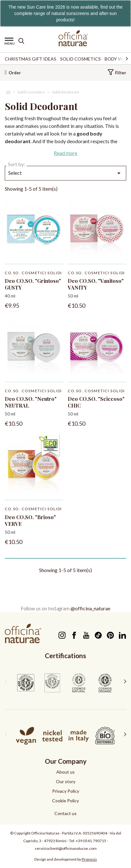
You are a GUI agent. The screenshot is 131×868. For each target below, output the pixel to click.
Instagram (62, 635)
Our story (66, 781)
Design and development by (66, 859)
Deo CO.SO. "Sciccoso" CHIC (96, 402)
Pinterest (110, 635)
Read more (65, 153)
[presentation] (6, 681)
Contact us (65, 813)
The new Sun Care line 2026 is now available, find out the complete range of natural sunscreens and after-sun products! (65, 13)
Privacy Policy (66, 791)
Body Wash (118, 59)
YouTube (86, 635)
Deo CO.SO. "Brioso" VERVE (30, 520)
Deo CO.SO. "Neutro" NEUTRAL (31, 402)
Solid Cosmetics (80, 59)
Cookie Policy (65, 801)
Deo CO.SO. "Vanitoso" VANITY (96, 284)
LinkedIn (122, 635)
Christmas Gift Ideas (31, 59)
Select (65, 173)
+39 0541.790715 (91, 841)
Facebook (74, 635)
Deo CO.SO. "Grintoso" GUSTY (33, 284)
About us (65, 772)
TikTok (98, 635)
